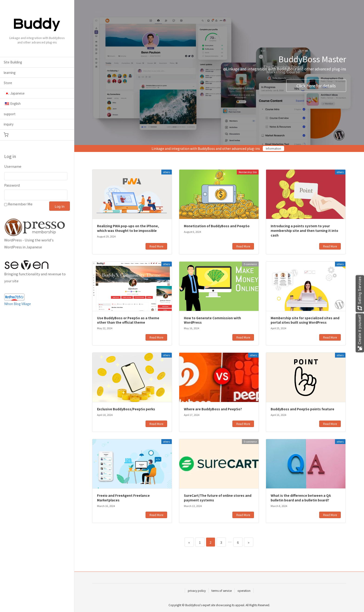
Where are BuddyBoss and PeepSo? (213, 409)
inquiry (9, 124)
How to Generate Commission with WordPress (212, 320)
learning (10, 72)
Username (13, 166)
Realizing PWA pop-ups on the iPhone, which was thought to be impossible (128, 228)
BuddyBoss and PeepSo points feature (302, 409)
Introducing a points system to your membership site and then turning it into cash (304, 230)
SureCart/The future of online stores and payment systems (218, 498)
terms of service (222, 591)
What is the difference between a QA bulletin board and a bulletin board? (301, 498)
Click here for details (316, 86)
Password (12, 185)
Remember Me (20, 204)
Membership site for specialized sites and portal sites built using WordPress (305, 320)
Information (273, 148)
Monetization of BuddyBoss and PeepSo (217, 226)
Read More (156, 246)
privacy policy (197, 591)
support (10, 114)
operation (244, 591)
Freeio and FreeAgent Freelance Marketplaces (123, 498)
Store (8, 83)
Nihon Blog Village (18, 304)
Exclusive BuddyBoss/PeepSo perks (126, 409)
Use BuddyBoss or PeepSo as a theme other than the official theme (128, 320)
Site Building (13, 62)
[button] (37, 135)
